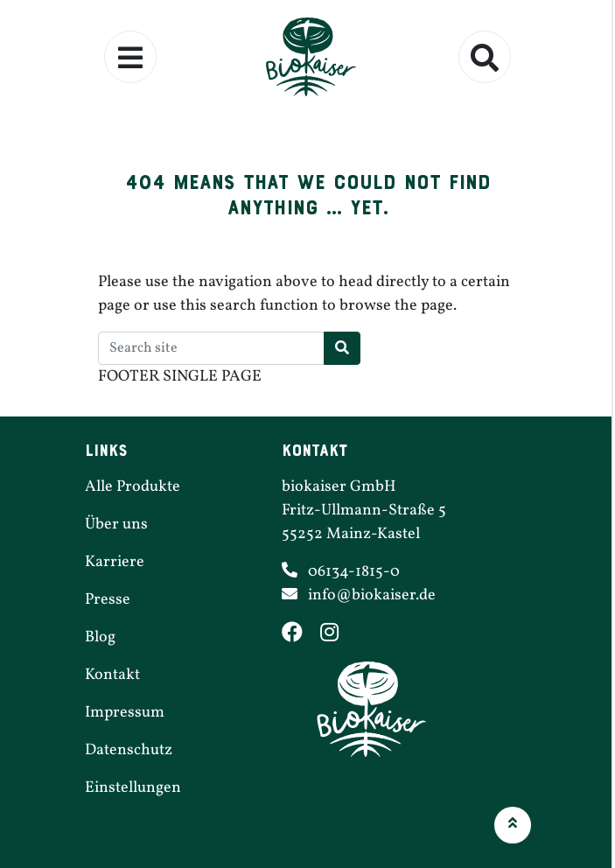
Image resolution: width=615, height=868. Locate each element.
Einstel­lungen (133, 788)
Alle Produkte (133, 487)
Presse (108, 600)
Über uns (116, 525)
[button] (513, 825)
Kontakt (112, 675)
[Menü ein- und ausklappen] (130, 57)
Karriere (115, 562)
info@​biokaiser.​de (372, 595)
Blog (100, 637)
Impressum (125, 713)
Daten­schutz (129, 750)
